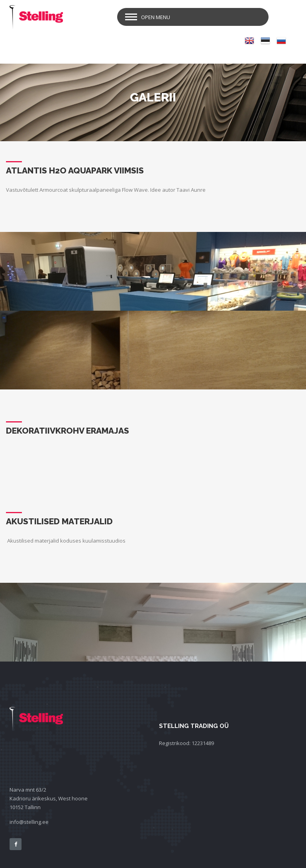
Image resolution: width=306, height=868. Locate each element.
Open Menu (156, 17)
